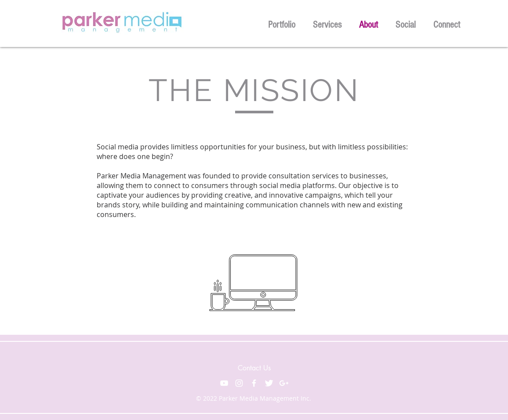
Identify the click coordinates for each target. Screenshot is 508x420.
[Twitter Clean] (269, 383)
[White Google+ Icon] (284, 383)
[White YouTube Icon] (224, 383)
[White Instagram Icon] (239, 383)
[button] (282, 24)
